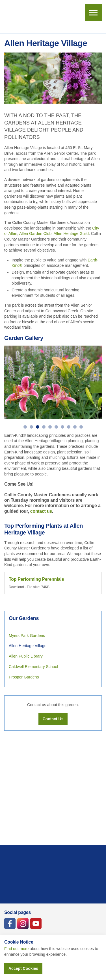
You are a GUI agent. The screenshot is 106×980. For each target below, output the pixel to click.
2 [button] (31, 427)
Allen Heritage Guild (71, 233)
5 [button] (50, 427)
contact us (41, 511)
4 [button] (44, 427)
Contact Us (53, 719)
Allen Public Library (26, 656)
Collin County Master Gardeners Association (27, 17)
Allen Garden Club (35, 233)
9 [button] (75, 427)
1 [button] (25, 427)
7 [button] (62, 427)
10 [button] (81, 427)
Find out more (16, 949)
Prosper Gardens (24, 677)
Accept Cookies (23, 968)
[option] (53, 382)
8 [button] (69, 427)
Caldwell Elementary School (33, 667)
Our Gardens (24, 618)
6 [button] (56, 427)
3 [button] (38, 427)
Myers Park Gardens (27, 636)
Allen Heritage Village (28, 646)
